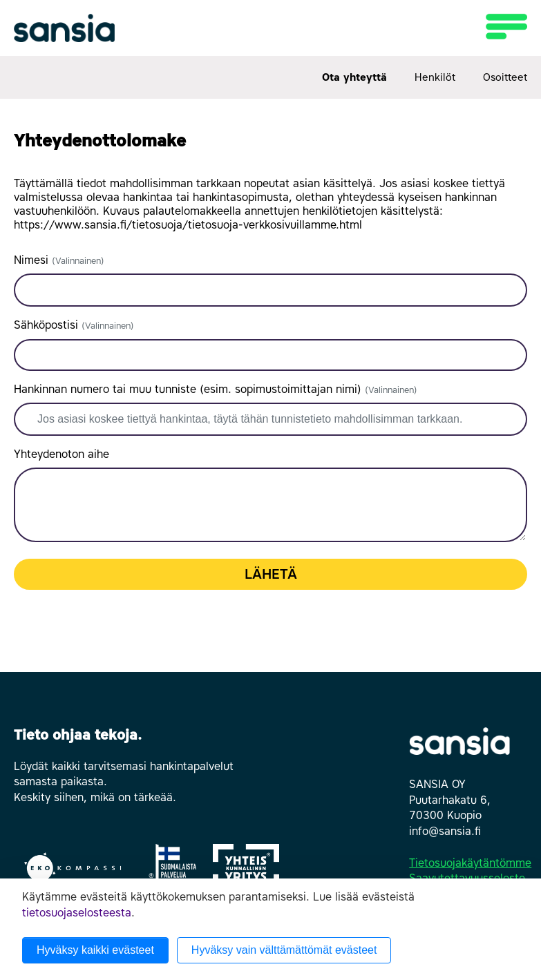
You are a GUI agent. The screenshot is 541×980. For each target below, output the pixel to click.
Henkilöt (435, 77)
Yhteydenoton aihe (61, 454)
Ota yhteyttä (354, 77)
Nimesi (59, 260)
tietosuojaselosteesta (77, 913)
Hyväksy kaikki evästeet (95, 950)
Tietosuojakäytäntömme (470, 863)
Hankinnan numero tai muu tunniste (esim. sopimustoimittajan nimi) (216, 389)
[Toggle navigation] (502, 27)
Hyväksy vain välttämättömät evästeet (284, 950)
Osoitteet (505, 77)
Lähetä (271, 574)
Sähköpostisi (74, 325)
